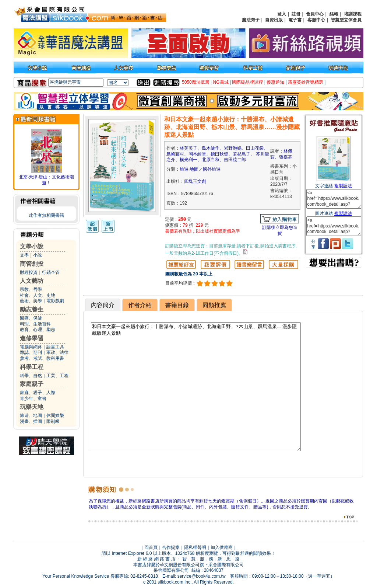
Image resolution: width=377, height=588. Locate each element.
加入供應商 (222, 547)
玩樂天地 (32, 407)
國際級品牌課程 (247, 82)
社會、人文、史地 (38, 295)
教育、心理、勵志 (38, 330)
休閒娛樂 (55, 415)
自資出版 (274, 20)
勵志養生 (32, 309)
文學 (24, 255)
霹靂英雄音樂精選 (306, 82)
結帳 (334, 14)
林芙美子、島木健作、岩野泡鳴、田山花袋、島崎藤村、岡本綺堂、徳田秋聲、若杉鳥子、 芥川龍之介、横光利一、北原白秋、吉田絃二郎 (218, 154)
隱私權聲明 (195, 547)
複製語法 (343, 186)
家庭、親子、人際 (38, 393)
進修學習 (32, 338)
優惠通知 (275, 82)
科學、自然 (31, 376)
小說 (38, 255)
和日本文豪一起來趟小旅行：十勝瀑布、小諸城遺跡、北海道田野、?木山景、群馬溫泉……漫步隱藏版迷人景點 (196, 387)
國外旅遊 (212, 169)
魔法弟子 (251, 20)
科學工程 (32, 367)
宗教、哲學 (31, 289)
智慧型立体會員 (346, 20)
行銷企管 (51, 272)
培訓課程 (353, 14)
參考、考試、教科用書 (42, 358)
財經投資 (29, 272)
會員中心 (315, 14)
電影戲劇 (55, 301)
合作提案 (171, 547)
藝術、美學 (31, 301)
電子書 (295, 20)
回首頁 (151, 547)
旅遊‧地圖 (189, 169)
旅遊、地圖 (31, 415)
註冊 (296, 14)
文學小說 (32, 246)
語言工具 (55, 347)
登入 (282, 14)
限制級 (53, 421)
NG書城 (221, 82)
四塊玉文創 (195, 181)
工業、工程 (57, 376)
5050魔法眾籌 (196, 82)
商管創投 (32, 264)
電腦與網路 (31, 347)
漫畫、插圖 (31, 421)
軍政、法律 (57, 352)
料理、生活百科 (35, 324)
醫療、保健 (31, 318)
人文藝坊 (32, 281)
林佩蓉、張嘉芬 (281, 154)
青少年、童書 (33, 399)
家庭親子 (32, 384)
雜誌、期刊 (31, 352)
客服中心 (316, 20)
